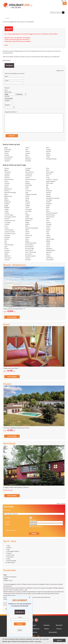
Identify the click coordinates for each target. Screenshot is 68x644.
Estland (6, 153)
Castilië (6, 211)
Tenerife (48, 222)
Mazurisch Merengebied (32, 228)
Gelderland (7, 256)
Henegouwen (29, 174)
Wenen (48, 254)
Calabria (7, 209)
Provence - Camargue (52, 180)
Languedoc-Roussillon (31, 195)
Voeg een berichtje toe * (11, 112)
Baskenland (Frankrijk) (10, 193)
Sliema (48, 211)
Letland (27, 152)
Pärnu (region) (50, 172)
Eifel (6, 241)
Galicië (6, 254)
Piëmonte (49, 174)
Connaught (7, 222)
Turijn (48, 232)
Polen (48, 148)
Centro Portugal (9, 215)
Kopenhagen (29, 185)
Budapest (7, 208)
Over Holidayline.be (34, 629)
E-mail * (7, 80)
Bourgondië (8, 202)
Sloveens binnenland (52, 213)
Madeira (27, 215)
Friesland (7, 252)
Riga (47, 185)
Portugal (48, 150)
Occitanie (28, 258)
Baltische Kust (8, 189)
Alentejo (7, 168)
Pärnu (48, 170)
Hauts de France (30, 172)
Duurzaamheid (53, 632)
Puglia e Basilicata (51, 181)
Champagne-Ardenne (10, 217)
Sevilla (48, 206)
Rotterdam (49, 191)
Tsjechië (48, 155)
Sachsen (48, 195)
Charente (7, 219)
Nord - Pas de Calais (31, 252)
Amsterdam (8, 172)
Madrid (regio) (29, 219)
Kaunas (27, 181)
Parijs (48, 168)
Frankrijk (7, 155)
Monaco (27, 157)
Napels (27, 241)
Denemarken (8, 150)
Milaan (27, 230)
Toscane (48, 226)
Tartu (48, 221)
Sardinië (48, 202)
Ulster (48, 234)
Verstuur (20, 624)
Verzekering (34, 632)
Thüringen (49, 224)
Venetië (48, 243)
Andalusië (7, 174)
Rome (48, 189)
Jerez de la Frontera (30, 180)
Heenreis (7, 96)
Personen (7, 88)
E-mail (20, 617)
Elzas (6, 243)
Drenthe (7, 239)
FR (65, 1)
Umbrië (48, 236)
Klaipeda (28, 183)
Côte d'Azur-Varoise (10, 234)
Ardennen (7, 178)
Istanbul (27, 178)
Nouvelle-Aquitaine (30, 256)
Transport (7, 105)
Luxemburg (28, 211)
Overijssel (28, 260)
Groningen (28, 168)
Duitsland (7, 152)
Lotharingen (29, 209)
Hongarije (7, 161)
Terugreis (7, 101)
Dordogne (7, 237)
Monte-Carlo (29, 236)
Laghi (27, 193)
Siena (48, 209)
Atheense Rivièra (9, 180)
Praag (48, 178)
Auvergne (7, 183)
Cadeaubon (46, 625)
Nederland (28, 159)
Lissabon (28, 204)
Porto (48, 176)
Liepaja (27, 198)
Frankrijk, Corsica (8, 581)
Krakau (27, 187)
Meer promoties (61, 504)
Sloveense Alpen (51, 215)
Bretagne (7, 204)
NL (62, 1)
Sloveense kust (50, 217)
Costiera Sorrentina (10, 232)
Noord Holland (29, 245)
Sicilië (48, 208)
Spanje (48, 153)
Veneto (48, 245)
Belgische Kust (8, 196)
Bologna (7, 200)
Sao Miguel (49, 200)
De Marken (7, 236)
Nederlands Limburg (31, 243)
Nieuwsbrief (59, 625)
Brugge (6, 206)
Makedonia (28, 221)
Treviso (48, 228)
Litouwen (28, 153)
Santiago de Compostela (53, 198)
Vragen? (34, 625)
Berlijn (6, 198)
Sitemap (46, 629)
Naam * (7, 76)
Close (20, 630)
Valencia (48, 237)
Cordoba (7, 224)
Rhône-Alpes (50, 183)
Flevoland (7, 250)
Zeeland (48, 256)
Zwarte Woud (50, 260)
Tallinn (48, 219)
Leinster (27, 196)
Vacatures (59, 629)
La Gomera (28, 191)
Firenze (6, 249)
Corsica (6, 228)
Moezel (27, 232)
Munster (28, 237)
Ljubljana (28, 206)
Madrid (27, 217)
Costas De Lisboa (9, 230)
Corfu (6, 226)
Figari (6, 247)
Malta (27, 155)
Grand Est (7, 260)
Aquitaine (7, 176)
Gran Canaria (8, 258)
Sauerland (49, 204)
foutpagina (7, 18)
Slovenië (49, 152)
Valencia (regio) (50, 239)
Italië (27, 150)
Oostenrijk (28, 161)
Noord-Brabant (29, 247)
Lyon (27, 213)
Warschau (49, 252)
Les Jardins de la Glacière (10, 577)
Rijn (47, 187)
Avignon (7, 185)
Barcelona (7, 191)
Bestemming (8, 92)
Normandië (28, 254)
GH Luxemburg (8, 157)
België (6, 148)
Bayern (6, 195)
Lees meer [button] (38, 641)
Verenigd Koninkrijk (51, 159)
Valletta (48, 241)
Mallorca (28, 224)
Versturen (12, 136)
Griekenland (8, 159)
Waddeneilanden (51, 250)
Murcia (27, 239)
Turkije (48, 157)
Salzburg (49, 196)
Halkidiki (28, 170)
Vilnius (48, 247)
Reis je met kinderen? (11, 530)
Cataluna (7, 213)
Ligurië (27, 200)
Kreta (27, 189)
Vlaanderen (49, 249)
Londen (27, 208)
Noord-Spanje (29, 250)
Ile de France (29, 176)
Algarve (6, 170)
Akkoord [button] (59, 640)
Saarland (49, 193)
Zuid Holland (50, 258)
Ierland (27, 148)
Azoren (6, 187)
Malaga (27, 222)
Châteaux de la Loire (10, 221)
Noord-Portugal (30, 249)
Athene (6, 181)
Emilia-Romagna (9, 245)
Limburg (28, 202)
